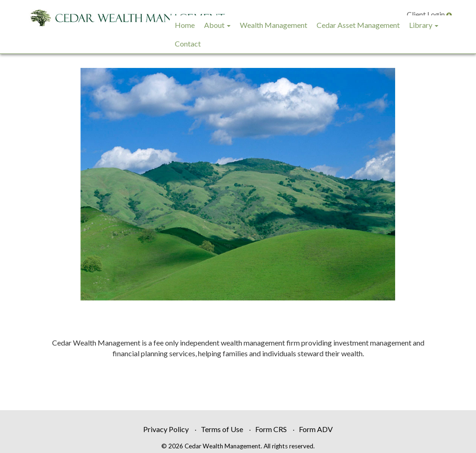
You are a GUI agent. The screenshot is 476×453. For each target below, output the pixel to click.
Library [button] (424, 25)
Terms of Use (222, 429)
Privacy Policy (166, 429)
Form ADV (316, 429)
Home (185, 25)
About (214, 25)
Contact (188, 43)
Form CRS (271, 429)
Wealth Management (274, 25)
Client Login (429, 14)
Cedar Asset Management (358, 25)
